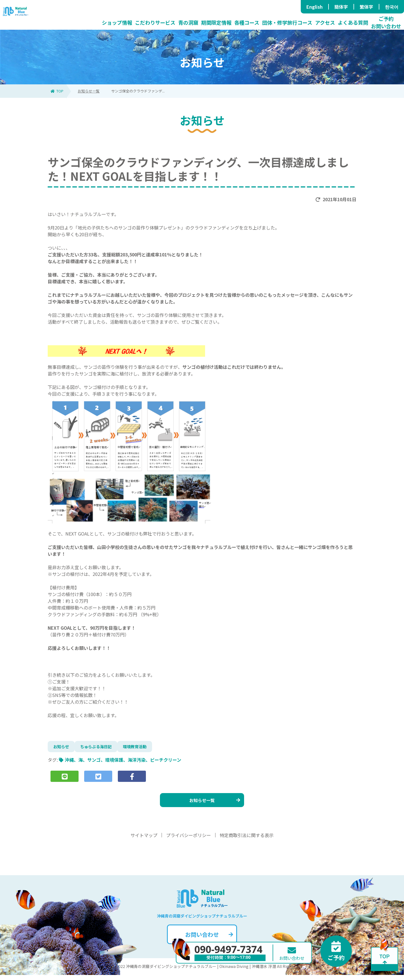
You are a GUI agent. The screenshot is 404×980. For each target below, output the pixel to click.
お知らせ (62, 747)
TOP (57, 91)
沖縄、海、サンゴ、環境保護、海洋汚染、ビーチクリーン (123, 762)
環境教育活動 (143, 747)
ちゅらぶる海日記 (100, 747)
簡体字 (341, 7)
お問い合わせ (209, 940)
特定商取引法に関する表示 (247, 840)
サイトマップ (144, 840)
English (315, 7)
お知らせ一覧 (89, 91)
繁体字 (366, 7)
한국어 (392, 7)
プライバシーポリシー (189, 840)
